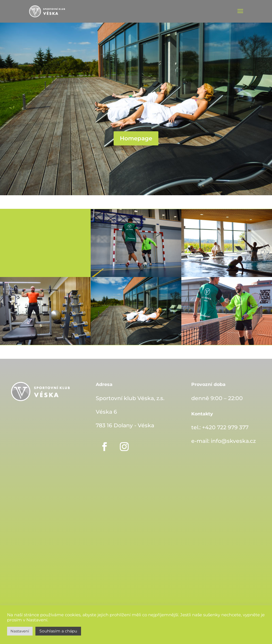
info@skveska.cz (233, 441)
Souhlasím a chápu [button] (58, 631)
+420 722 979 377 (225, 427)
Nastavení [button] (20, 631)
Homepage (136, 138)
